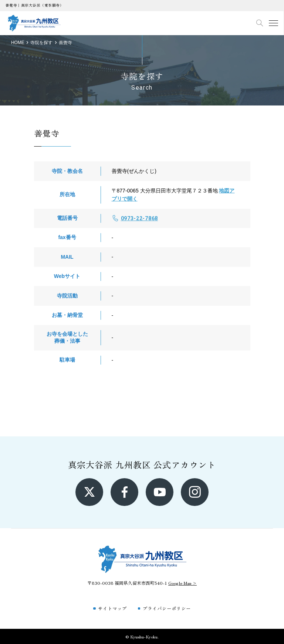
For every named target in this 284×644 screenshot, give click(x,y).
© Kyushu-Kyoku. (142, 636)
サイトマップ (112, 608)
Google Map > (182, 583)
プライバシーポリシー (167, 608)
